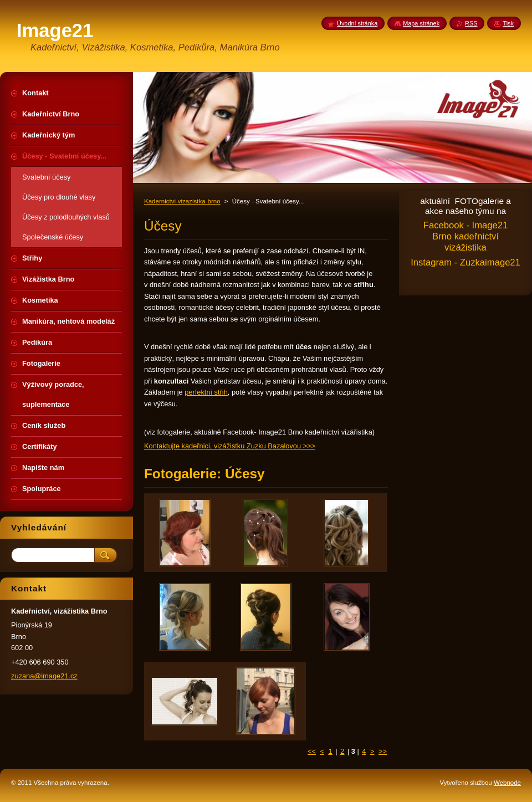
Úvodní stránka (357, 23)
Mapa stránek (421, 23)
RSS (471, 23)
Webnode (507, 783)
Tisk (508, 23)
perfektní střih (206, 392)
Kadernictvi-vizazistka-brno (182, 201)
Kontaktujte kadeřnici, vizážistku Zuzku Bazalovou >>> (230, 446)
